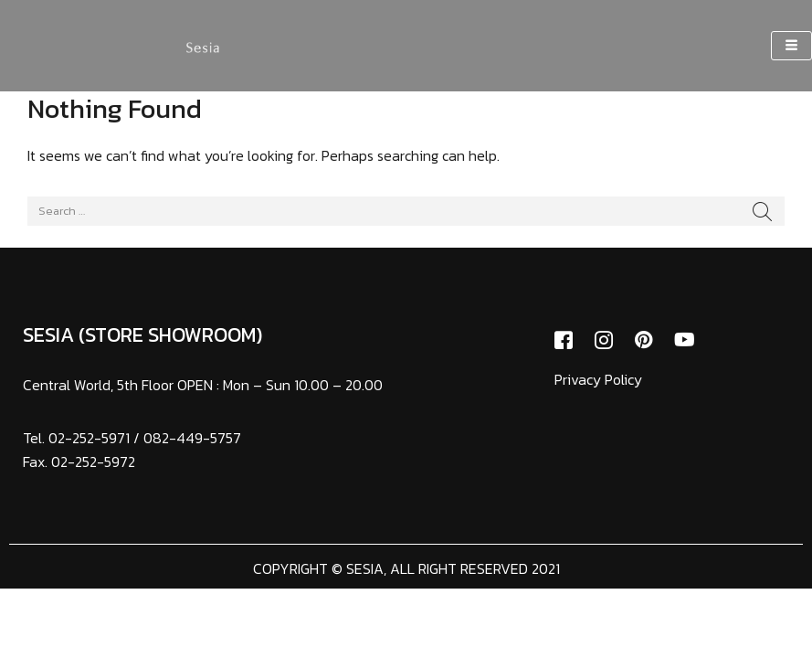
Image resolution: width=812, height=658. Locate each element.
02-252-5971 (89, 438)
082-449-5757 (192, 438)
